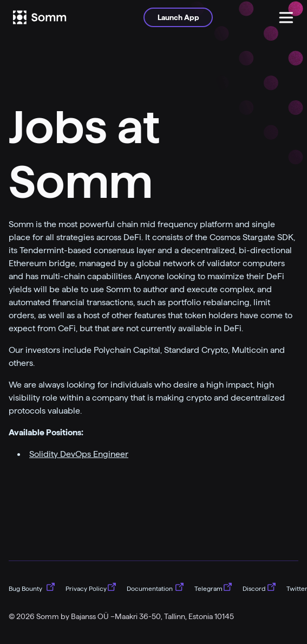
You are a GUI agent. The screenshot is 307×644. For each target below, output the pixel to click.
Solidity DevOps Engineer (79, 454)
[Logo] (54, 17)
